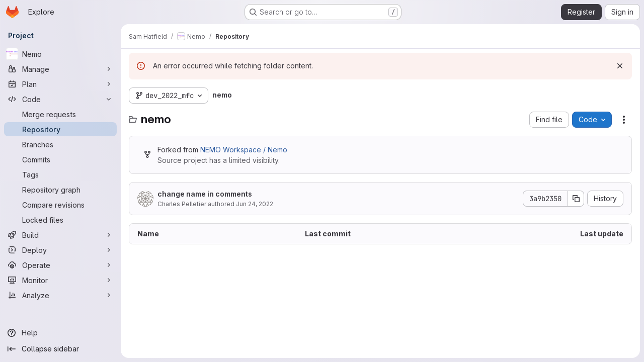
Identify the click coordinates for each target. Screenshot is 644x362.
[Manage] (60, 69)
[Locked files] (60, 220)
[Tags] (60, 174)
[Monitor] (60, 280)
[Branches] (60, 144)
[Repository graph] (60, 190)
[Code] (60, 99)
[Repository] (60, 129)
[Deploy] (60, 250)
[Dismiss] (620, 66)
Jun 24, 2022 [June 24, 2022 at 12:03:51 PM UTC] (255, 204)
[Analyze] (60, 295)
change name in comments (205, 194)
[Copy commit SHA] (576, 199)
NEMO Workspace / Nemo (244, 150)
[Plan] (60, 84)
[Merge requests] (60, 114)
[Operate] (60, 265)
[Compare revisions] (60, 205)
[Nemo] (60, 54)
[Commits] (60, 159)
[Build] (60, 235)
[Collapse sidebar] (60, 349)
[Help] (60, 333)
